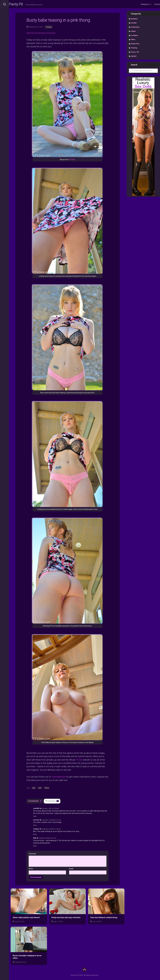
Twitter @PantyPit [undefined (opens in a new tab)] (60, 777)
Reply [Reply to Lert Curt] (35, 825)
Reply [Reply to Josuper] (35, 835)
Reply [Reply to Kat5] (35, 846)
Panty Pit (21, 5)
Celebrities (135, 28)
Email (71, 869)
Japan (133, 32)
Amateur (134, 19)
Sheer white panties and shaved (26, 918)
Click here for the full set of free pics (43, 34)
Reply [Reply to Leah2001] (35, 816)
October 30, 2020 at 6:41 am (47, 838)
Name (31, 869)
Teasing (49, 28)
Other (133, 40)
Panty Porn (135, 44)
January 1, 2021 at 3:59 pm (51, 809)
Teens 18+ (135, 53)
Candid (134, 24)
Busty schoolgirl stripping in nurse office (27, 957)
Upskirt (134, 57)
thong (47, 788)
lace (34, 788)
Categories (140, 4)
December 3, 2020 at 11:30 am (51, 829)
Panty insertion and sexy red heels (66, 918)
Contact (153, 4)
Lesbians (134, 36)
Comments (35, 801)
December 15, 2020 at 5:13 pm (51, 820)
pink (40, 788)
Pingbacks (53, 801)
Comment (33, 854)
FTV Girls (72, 160)
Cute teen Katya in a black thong (104, 918)
